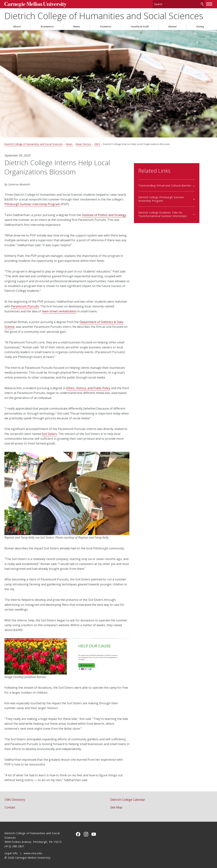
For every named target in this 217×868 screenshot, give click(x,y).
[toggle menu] (209, 3)
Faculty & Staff (140, 25)
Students (105, 25)
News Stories (84, 143)
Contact (10, 806)
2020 (97, 143)
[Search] (179, 4)
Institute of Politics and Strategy (104, 214)
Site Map (116, 806)
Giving (200, 25)
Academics (47, 25)
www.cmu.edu (33, 852)
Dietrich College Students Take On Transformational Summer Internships (176, 208)
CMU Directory (15, 799)
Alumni (172, 25)
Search (202, 4)
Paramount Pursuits (25, 305)
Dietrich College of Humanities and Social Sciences (104, 15)
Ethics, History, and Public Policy (88, 387)
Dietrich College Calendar (128, 799)
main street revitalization (59, 310)
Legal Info (11, 852)
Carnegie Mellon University (32, 4)
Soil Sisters (49, 433)
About (17, 25)
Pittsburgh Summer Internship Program (32, 203)
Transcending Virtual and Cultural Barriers (178, 180)
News (77, 25)
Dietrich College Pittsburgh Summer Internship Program (174, 193)
